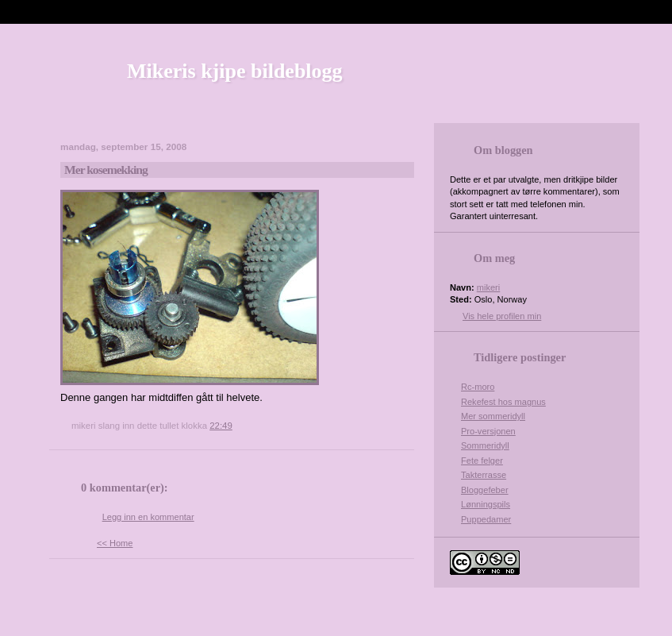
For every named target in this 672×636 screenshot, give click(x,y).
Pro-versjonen (488, 431)
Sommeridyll (485, 445)
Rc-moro (478, 387)
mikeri (488, 287)
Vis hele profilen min (502, 316)
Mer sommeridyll (493, 416)
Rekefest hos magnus (503, 402)
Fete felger (482, 461)
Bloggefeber (485, 490)
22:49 (221, 426)
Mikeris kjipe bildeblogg (235, 71)
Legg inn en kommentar (148, 517)
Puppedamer (486, 519)
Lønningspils (486, 504)
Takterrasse (484, 475)
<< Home (115, 543)
